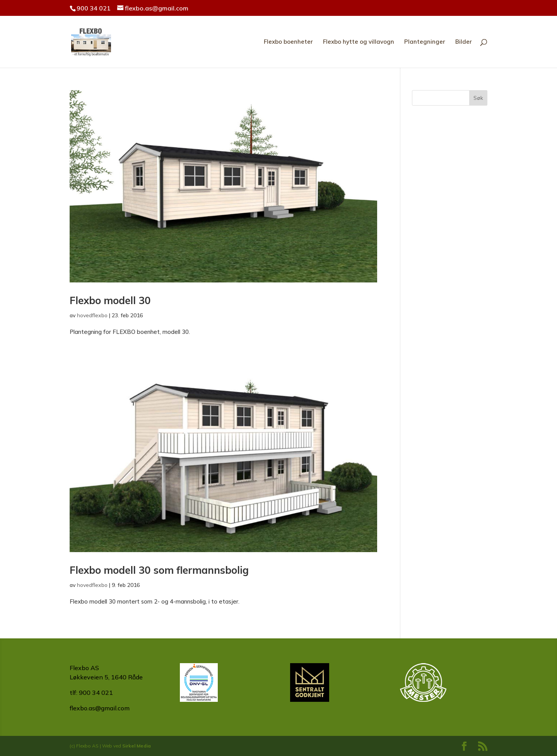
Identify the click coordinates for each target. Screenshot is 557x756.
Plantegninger (425, 42)
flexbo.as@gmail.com (100, 708)
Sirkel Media (137, 746)
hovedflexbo (92, 315)
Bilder (464, 42)
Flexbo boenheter (288, 42)
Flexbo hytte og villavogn (359, 42)
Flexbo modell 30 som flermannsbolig (159, 570)
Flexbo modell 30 (110, 300)
